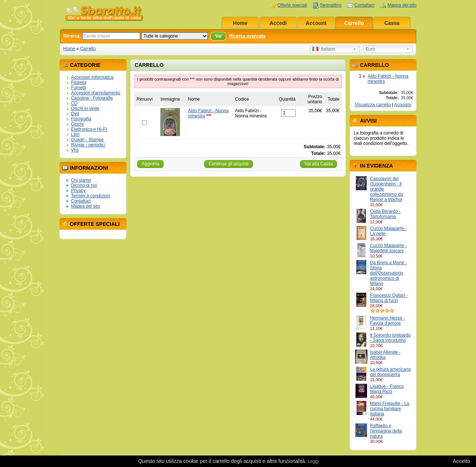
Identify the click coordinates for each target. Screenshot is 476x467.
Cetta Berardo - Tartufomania (385, 214)
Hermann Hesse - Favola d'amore (387, 321)
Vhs (75, 150)
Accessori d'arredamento (96, 93)
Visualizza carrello (373, 105)
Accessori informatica (92, 77)
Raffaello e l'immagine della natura (386, 431)
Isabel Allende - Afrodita (385, 355)
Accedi (278, 23)
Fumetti (78, 88)
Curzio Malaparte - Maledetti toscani (388, 248)
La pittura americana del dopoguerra (390, 372)
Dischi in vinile (85, 108)
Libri (75, 134)
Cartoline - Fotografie (92, 98)
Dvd (75, 114)
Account (316, 23)
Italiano (324, 49)
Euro (370, 49)
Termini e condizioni (91, 196)
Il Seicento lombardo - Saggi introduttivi (390, 338)
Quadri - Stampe (87, 140)
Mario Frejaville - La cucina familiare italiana (390, 409)
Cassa (392, 23)
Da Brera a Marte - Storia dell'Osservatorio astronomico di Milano (388, 273)
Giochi (77, 124)
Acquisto (403, 105)
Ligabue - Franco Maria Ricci (387, 389)
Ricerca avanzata (247, 36)
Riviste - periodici (88, 145)
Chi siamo (81, 180)
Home (240, 23)
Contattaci (364, 5)
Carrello (354, 23)
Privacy (78, 191)
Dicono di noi (84, 185)
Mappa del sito (402, 5)
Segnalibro (331, 5)
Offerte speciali (292, 5)
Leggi (313, 461)
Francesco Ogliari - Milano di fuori (389, 298)
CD (74, 103)
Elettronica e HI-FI (89, 129)
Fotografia (81, 119)
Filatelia (79, 82)
